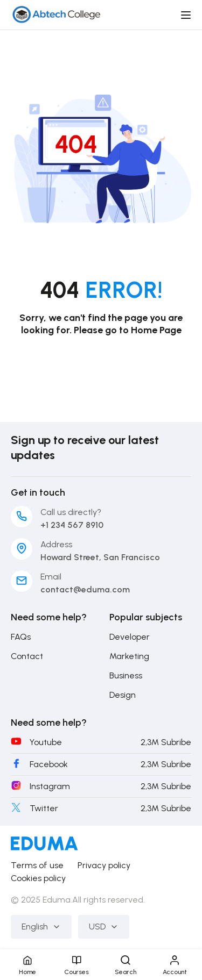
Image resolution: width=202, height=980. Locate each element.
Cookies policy (38, 878)
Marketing (129, 656)
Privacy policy (104, 865)
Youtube (46, 742)
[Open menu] (187, 15)
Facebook (49, 764)
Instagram (50, 786)
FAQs (21, 637)
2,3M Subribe (166, 742)
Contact (27, 656)
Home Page (156, 330)
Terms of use (37, 865)
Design (123, 695)
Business (126, 675)
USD (104, 927)
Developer (130, 637)
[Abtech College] (56, 14)
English (41, 927)
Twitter (44, 808)
